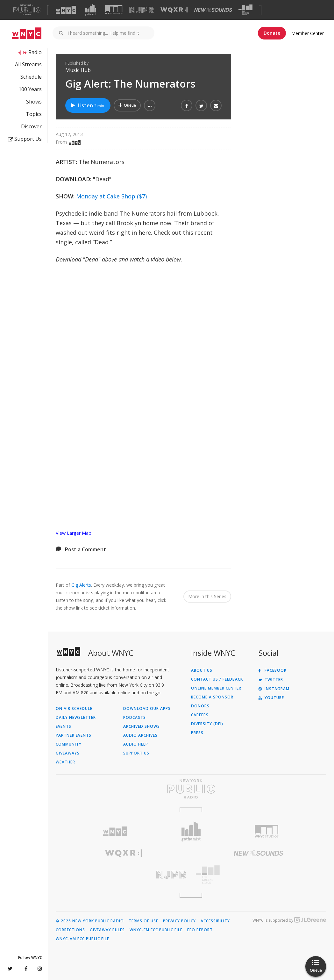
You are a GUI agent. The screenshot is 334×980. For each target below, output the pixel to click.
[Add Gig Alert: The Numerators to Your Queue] (127, 105)
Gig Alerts (81, 585)
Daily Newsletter (76, 718)
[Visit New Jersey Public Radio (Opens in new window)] (123, 875)
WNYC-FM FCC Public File (156, 930)
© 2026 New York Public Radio (90, 921)
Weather (65, 762)
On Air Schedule (74, 709)
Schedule (31, 77)
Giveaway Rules (107, 930)
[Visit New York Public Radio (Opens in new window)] (191, 789)
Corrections (70, 930)
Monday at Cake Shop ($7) (111, 196)
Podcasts (135, 718)
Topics (34, 114)
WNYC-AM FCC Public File (82, 939)
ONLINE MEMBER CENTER (216, 688)
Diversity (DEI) (207, 724)
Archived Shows (142, 726)
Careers (200, 715)
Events (64, 726)
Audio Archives (140, 735)
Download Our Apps (147, 709)
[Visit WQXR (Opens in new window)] (174, 10)
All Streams (28, 64)
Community (69, 744)
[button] (150, 105)
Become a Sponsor (212, 697)
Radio (35, 52)
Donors (200, 706)
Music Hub (78, 70)
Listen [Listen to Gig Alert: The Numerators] (87, 105)
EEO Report (200, 930)
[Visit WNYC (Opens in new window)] (66, 10)
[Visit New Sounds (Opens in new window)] (213, 10)
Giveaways (68, 753)
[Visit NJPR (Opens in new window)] (142, 10)
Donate (272, 33)
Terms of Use (143, 921)
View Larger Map (74, 533)
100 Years (30, 89)
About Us (202, 670)
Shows (34, 102)
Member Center (308, 33)
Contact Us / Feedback (217, 679)
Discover (31, 126)
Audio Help (136, 744)
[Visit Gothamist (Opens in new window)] (91, 10)
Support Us (25, 139)
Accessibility (215, 921)
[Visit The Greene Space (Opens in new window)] (245, 10)
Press (197, 733)
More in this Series (207, 596)
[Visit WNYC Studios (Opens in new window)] (114, 10)
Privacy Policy (179, 921)
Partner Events (74, 735)
